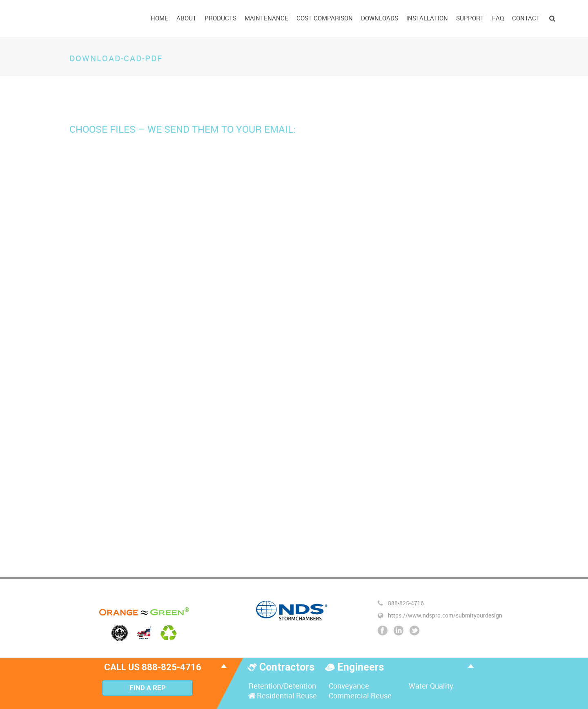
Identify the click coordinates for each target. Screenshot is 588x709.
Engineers (361, 667)
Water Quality (430, 686)
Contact (526, 18)
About (186, 18)
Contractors (288, 667)
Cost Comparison (325, 18)
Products (220, 18)
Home (159, 18)
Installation (427, 18)
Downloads (380, 18)
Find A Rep (148, 688)
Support (470, 18)
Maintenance (266, 18)
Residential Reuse (282, 696)
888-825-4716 (406, 603)
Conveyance (348, 686)
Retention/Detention (282, 686)
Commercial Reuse (359, 696)
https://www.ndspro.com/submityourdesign (445, 615)
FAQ (498, 18)
